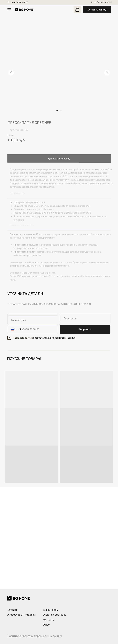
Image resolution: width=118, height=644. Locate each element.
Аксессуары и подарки (21, 615)
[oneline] (33, 320)
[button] (97, 10)
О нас (46, 625)
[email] (85, 318)
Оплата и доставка (55, 615)
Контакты (49, 620)
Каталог (12, 610)
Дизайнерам (51, 610)
